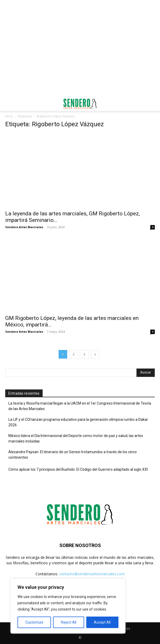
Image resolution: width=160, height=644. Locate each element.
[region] (68, 606)
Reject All (69, 622)
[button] (9, 104)
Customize (34, 622)
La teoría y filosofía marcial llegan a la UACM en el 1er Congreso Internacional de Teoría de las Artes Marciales (80, 406)
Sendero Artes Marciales (24, 227)
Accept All (102, 622)
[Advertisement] (80, 9)
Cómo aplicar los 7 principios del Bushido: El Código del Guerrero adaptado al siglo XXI (78, 469)
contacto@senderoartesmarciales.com (92, 574)
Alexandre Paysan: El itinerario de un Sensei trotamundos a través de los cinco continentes (73, 455)
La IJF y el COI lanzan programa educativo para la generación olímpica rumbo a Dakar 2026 (78, 422)
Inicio (9, 116)
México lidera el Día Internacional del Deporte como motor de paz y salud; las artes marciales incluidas (76, 438)
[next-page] (95, 354)
